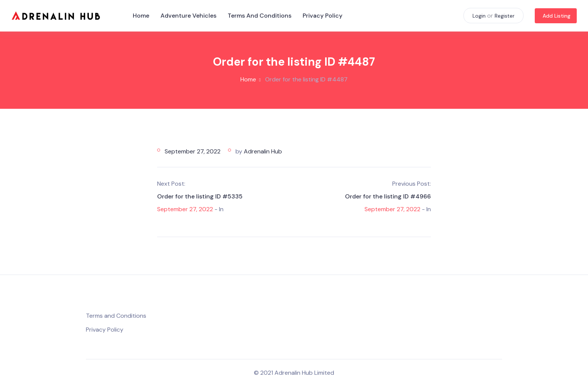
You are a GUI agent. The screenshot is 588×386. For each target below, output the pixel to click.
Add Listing (556, 16)
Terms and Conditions (259, 16)
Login (479, 16)
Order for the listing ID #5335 (200, 196)
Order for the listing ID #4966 (388, 196)
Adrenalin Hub (263, 151)
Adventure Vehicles (188, 16)
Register (505, 16)
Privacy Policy (322, 16)
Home (141, 16)
